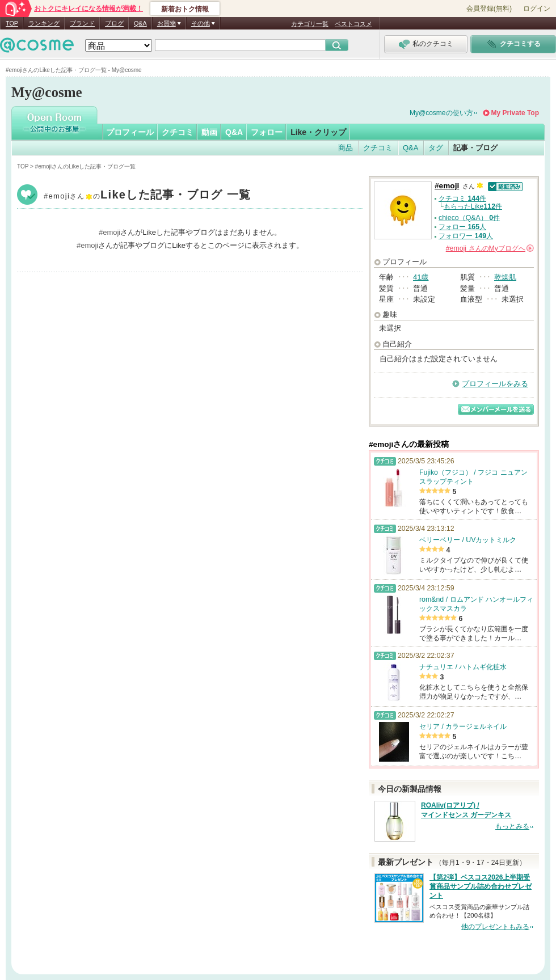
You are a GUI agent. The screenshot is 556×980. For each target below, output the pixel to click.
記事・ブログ (475, 148)
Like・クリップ (318, 132)
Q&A (140, 23)
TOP (12, 23)
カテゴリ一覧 (310, 24)
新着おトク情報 (185, 9)
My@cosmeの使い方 (441, 113)
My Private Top (515, 113)
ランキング (44, 23)
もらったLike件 (473, 206)
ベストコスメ (353, 24)
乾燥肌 (505, 277)
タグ (436, 148)
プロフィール (130, 132)
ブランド (82, 23)
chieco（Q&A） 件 (469, 218)
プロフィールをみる (495, 384)
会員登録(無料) (489, 9)
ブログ (114, 23)
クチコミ (178, 132)
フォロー (267, 132)
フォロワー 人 (466, 236)
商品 (346, 148)
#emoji (147, 196)
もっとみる (512, 826)
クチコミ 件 (462, 198)
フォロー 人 (462, 227)
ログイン (537, 9)
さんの (490, 248)
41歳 (421, 277)
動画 (209, 132)
